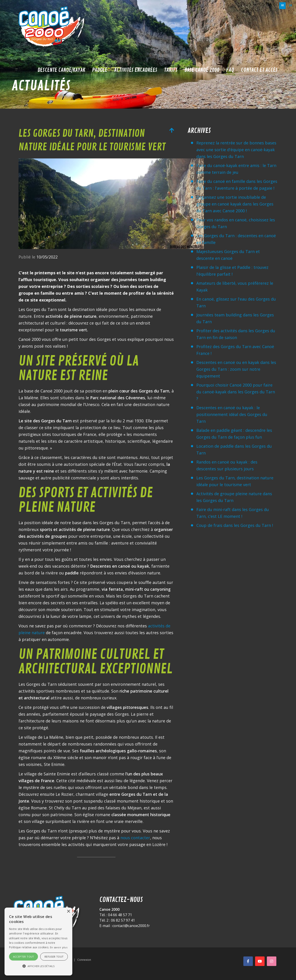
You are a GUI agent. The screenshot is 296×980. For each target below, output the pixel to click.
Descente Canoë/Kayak (61, 70)
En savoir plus (59, 947)
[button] (38, 966)
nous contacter (135, 838)
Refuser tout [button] (54, 957)
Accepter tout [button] (24, 957)
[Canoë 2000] (52, 27)
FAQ (230, 70)
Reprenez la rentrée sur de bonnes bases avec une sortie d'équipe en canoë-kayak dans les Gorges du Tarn (236, 150)
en (291, 6)
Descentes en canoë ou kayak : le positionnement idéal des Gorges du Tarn (232, 414)
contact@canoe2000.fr (131, 926)
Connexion (84, 960)
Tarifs (171, 70)
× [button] (68, 912)
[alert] (38, 942)
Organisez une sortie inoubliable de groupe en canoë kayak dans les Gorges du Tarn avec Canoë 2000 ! (235, 204)
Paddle (100, 70)
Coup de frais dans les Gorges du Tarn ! (235, 525)
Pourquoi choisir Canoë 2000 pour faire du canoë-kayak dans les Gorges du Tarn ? (236, 392)
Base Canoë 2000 (202, 70)
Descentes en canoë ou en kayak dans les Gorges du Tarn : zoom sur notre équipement (236, 369)
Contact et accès (259, 70)
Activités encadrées (136, 70)
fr (282, 6)
